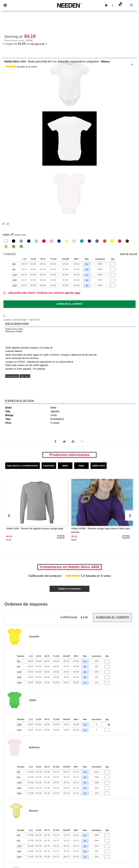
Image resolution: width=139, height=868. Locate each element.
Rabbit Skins (12, 61)
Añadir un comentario (69, 589)
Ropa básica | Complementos (23, 466)
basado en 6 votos (27, 67)
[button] (106, 5)
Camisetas (49, 466)
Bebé (65, 466)
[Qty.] (113, 264)
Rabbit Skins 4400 (14, 329)
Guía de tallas (129, 254)
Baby (81, 466)
